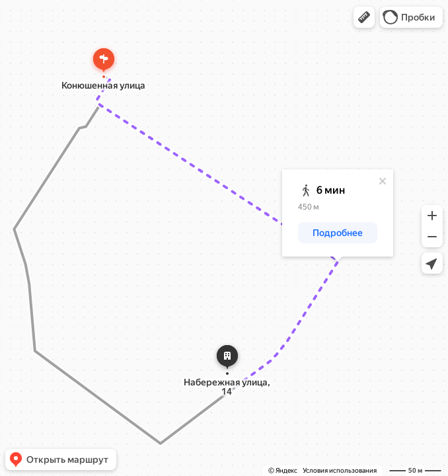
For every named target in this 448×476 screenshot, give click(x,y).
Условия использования (340, 470)
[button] (364, 17)
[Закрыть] (383, 181)
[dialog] (338, 213)
